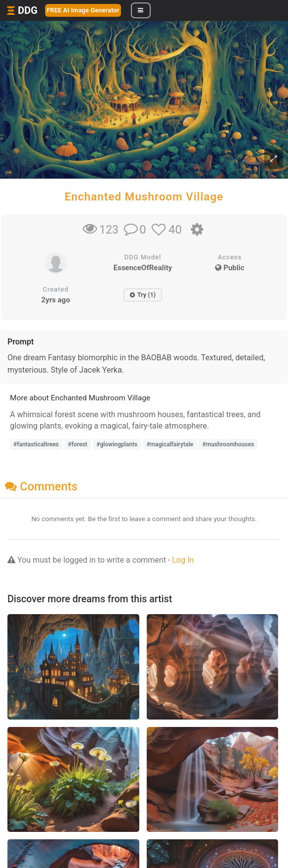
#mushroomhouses (228, 444)
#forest (78, 444)
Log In (183, 560)
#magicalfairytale (170, 444)
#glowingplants (117, 444)
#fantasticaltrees (36, 444)
